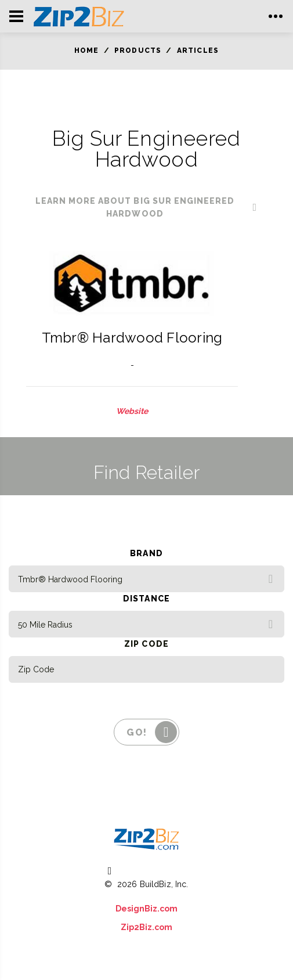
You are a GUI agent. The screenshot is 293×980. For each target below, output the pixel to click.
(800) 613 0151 (155, 870)
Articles (198, 51)
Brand (146, 553)
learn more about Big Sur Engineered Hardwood (135, 207)
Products (138, 51)
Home (87, 51)
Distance (146, 599)
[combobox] (146, 579)
